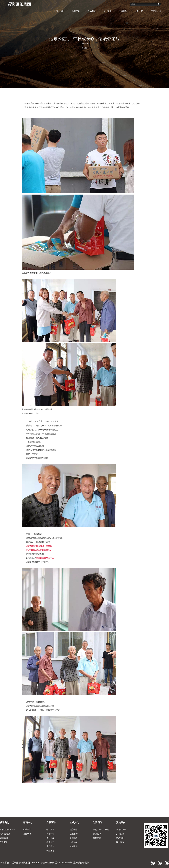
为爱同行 (123, 11)
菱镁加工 (50, 842)
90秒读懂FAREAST (8, 830)
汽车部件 (50, 834)
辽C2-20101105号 (63, 863)
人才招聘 (120, 834)
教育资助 (97, 838)
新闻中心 (76, 11)
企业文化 (107, 11)
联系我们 (120, 838)
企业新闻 (27, 830)
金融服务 (50, 851)
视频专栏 (74, 846)
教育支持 (97, 834)
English (158, 11)
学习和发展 (121, 830)
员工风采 (74, 842)
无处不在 (139, 11)
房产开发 (50, 846)
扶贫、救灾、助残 (101, 830)
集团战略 (74, 838)
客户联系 (120, 842)
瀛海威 (77, 863)
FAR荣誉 (4, 842)
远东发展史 (5, 834)
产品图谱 (92, 11)
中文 (153, 11)
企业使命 (74, 834)
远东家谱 (4, 838)
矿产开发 (50, 838)
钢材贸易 (50, 830)
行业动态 (27, 834)
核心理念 (74, 830)
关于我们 (60, 11)
